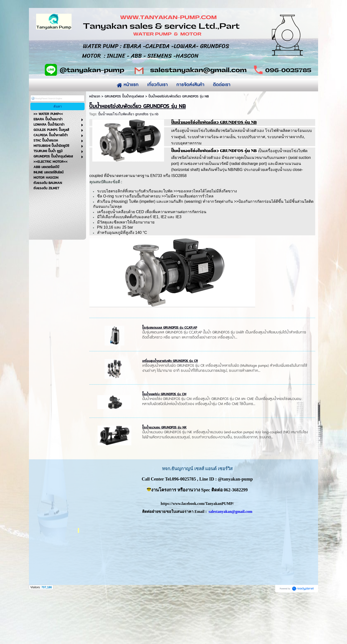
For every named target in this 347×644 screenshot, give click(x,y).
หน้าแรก (95, 146)
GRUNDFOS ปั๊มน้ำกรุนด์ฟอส (124, 146)
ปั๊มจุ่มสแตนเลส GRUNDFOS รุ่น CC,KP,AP (170, 377)
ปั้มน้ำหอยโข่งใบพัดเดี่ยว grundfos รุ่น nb (128, 163)
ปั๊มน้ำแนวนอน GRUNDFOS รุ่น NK (164, 477)
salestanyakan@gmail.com (231, 561)
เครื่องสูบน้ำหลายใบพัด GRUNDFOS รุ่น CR (170, 410)
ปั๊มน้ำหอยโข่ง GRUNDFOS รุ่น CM (164, 444)
